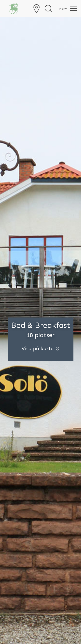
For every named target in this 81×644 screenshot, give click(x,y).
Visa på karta (40, 348)
